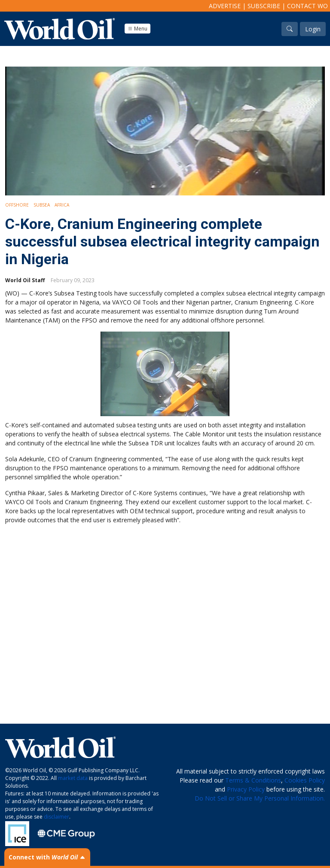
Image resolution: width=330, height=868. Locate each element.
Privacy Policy (246, 789)
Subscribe (264, 6)
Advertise (225, 6)
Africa (62, 205)
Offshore (17, 205)
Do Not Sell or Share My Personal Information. (260, 798)
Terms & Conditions (253, 780)
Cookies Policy (305, 780)
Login (313, 29)
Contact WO (307, 6)
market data (73, 778)
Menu (137, 29)
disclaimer (57, 817)
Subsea (42, 205)
